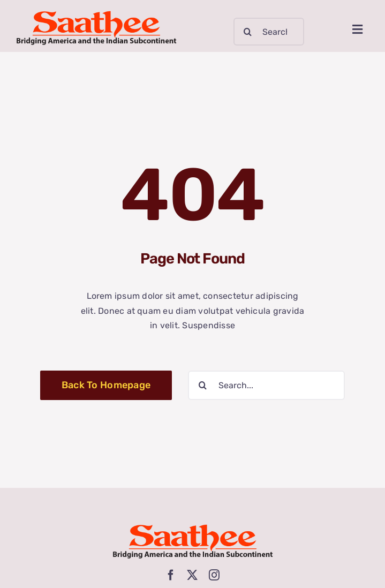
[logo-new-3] (96, 15)
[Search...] (269, 32)
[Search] (247, 32)
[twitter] (192, 575)
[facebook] (171, 575)
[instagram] (214, 575)
